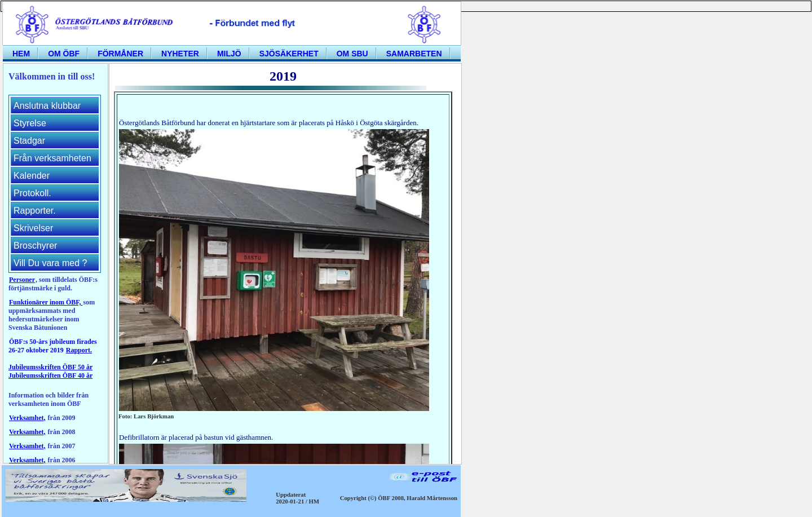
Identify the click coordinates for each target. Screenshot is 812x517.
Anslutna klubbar (47, 106)
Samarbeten (414, 54)
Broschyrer (35, 246)
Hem (21, 54)
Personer (22, 280)
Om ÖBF (64, 54)
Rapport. (79, 350)
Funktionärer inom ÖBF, (46, 302)
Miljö (229, 54)
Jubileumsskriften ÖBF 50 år (50, 367)
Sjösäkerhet (289, 54)
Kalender (32, 176)
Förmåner (120, 54)
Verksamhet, (27, 418)
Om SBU (352, 54)
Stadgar (29, 141)
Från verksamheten (52, 158)
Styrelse (30, 123)
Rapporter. (35, 211)
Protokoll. (32, 193)
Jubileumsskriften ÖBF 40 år (50, 375)
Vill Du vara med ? (50, 263)
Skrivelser (33, 228)
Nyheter (180, 54)
